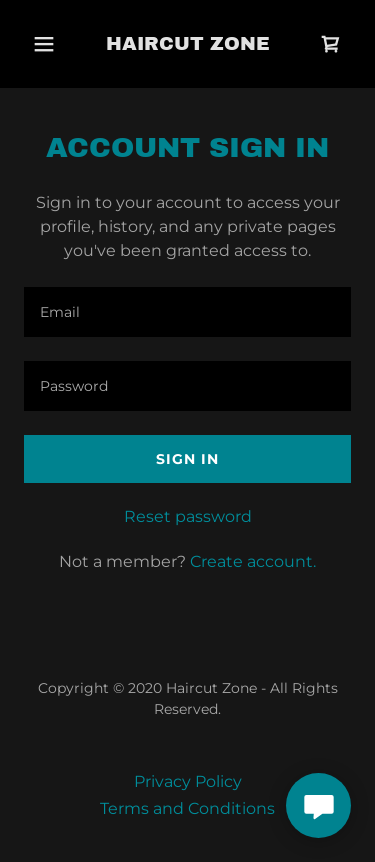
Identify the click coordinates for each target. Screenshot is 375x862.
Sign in (187, 459)
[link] (187, 44)
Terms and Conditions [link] (187, 808)
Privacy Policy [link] (188, 781)
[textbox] (187, 312)
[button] (44, 44)
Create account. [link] (253, 561)
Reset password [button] (188, 516)
